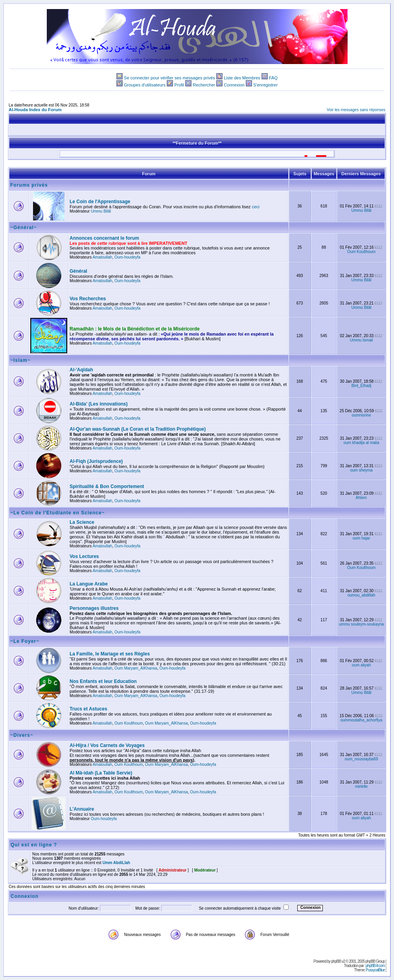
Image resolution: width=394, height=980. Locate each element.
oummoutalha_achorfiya (362, 720)
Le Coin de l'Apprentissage (100, 202)
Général (78, 271)
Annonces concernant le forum (104, 238)
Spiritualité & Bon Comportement (107, 486)
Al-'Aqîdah (81, 370)
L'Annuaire (82, 809)
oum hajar (361, 538)
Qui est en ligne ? (34, 845)
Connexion (234, 85)
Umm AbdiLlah (116, 863)
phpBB (336, 961)
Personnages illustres (94, 608)
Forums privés (29, 185)
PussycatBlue (375, 970)
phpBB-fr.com (375, 966)
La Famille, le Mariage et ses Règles (110, 654)
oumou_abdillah (362, 595)
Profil (179, 85)
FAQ (273, 78)
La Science (82, 522)
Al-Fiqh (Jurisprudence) (96, 461)
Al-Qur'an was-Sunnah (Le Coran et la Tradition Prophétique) (138, 429)
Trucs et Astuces (88, 709)
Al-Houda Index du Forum (35, 110)
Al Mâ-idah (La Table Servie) (101, 773)
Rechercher (204, 85)
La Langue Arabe (89, 584)
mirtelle (361, 786)
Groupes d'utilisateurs (145, 85)
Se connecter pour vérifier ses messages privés (169, 78)
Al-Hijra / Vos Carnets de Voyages (107, 745)
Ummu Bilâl (101, 211)
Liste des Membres (242, 78)
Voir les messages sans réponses (356, 110)
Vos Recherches (88, 299)
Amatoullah (102, 257)
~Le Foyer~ (25, 641)
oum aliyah (361, 665)
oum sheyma (361, 470)
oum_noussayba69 (362, 759)
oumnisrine (362, 415)
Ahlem (361, 498)
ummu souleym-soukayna (361, 624)
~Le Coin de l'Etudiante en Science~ (58, 513)
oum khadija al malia (361, 443)
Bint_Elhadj (362, 386)
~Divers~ (22, 735)
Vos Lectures (84, 556)
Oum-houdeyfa (127, 257)
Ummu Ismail (361, 340)
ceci (256, 207)
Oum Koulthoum (361, 252)
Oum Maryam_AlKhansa (136, 668)
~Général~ (24, 228)
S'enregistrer (265, 85)
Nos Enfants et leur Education (103, 681)
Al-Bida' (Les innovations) (99, 404)
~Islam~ (20, 360)
